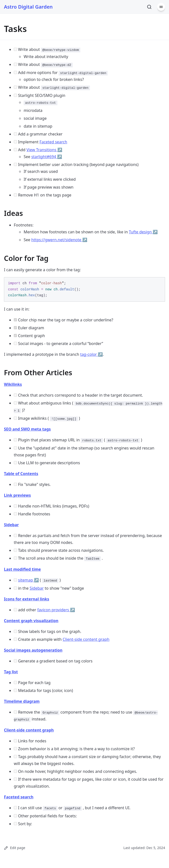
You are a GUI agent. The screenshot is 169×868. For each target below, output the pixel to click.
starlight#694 (47, 157)
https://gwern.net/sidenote (59, 240)
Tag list (11, 672)
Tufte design (143, 232)
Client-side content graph (86, 639)
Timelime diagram (22, 701)
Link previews (17, 495)
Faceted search (53, 142)
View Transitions (44, 150)
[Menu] (161, 7)
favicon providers (56, 610)
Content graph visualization (31, 621)
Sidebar (11, 525)
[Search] (149, 7)
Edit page (15, 848)
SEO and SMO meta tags (27, 429)
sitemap (28, 580)
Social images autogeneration (33, 650)
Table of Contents (21, 474)
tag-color (91, 354)
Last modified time (22, 569)
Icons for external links (27, 599)
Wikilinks (13, 384)
